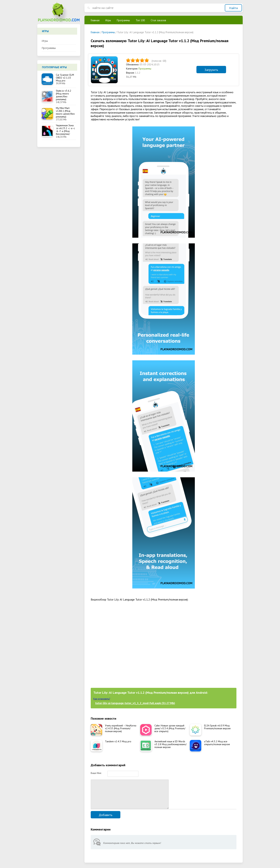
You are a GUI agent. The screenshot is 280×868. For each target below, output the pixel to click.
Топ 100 (140, 20)
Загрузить (211, 70)
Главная (95, 20)
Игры (45, 41)
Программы (49, 48)
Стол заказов (158, 20)
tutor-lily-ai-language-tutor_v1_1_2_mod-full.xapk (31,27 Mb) (135, 703)
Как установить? (102, 699)
